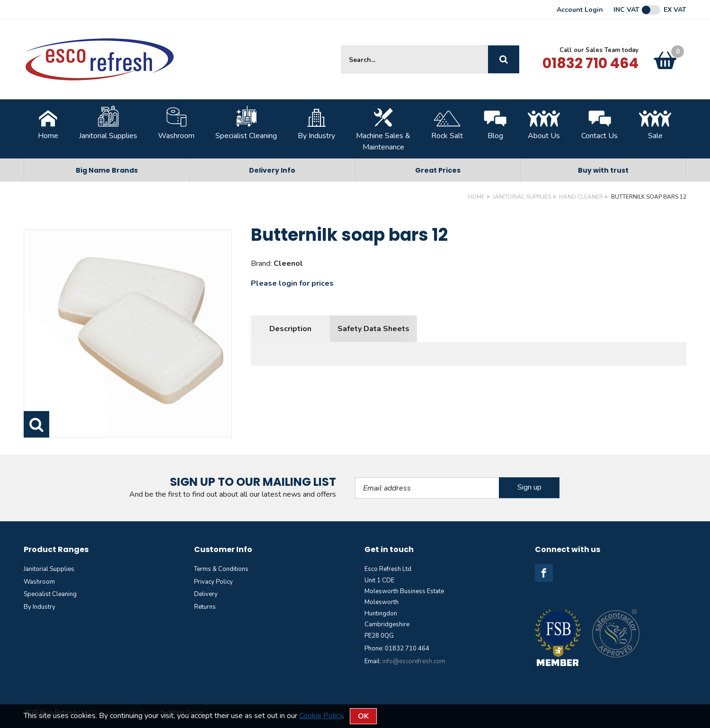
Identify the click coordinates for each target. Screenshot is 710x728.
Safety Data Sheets (373, 329)
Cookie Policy (321, 716)
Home (48, 123)
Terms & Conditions (221, 569)
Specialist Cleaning (246, 123)
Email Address (355, 478)
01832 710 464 (590, 63)
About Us (544, 123)
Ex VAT (675, 10)
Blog (495, 123)
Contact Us (599, 123)
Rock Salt (447, 123)
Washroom (176, 123)
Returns (205, 607)
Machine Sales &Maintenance (383, 129)
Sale (655, 123)
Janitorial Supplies (108, 123)
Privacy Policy (213, 582)
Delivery (206, 594)
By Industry (316, 123)
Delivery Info (272, 170)
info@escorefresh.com (414, 661)
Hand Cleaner (581, 197)
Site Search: (342, 46)
